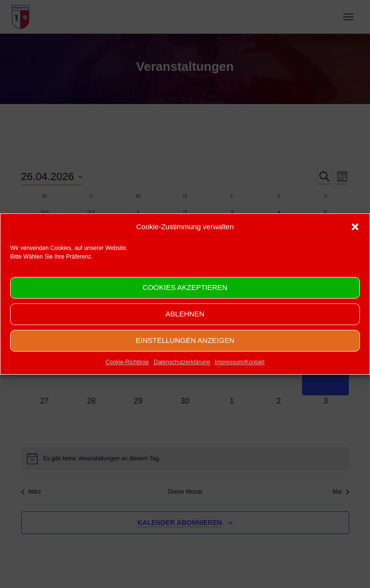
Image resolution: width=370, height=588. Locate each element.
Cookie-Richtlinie (127, 373)
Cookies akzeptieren (185, 298)
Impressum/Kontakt (240, 373)
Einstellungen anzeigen (185, 351)
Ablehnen (185, 325)
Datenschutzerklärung (182, 373)
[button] (355, 237)
